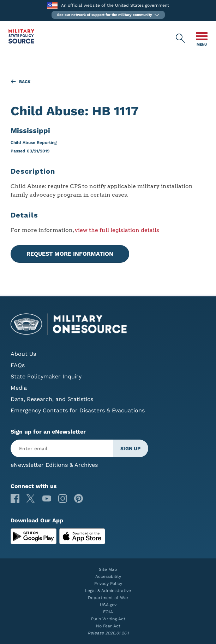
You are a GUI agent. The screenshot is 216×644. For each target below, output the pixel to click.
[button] (108, 15)
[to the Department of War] (52, 5)
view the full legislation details (117, 230)
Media (19, 388)
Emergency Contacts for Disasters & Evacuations (78, 410)
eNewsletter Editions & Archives (54, 465)
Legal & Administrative (108, 591)
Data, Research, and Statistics (52, 399)
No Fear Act (108, 626)
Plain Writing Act (108, 619)
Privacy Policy (108, 584)
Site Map (108, 569)
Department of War (108, 598)
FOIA (108, 612)
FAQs (18, 365)
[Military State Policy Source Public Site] (21, 42)
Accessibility (108, 576)
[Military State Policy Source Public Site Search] (181, 39)
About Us (23, 354)
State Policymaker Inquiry (46, 376)
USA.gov (108, 605)
